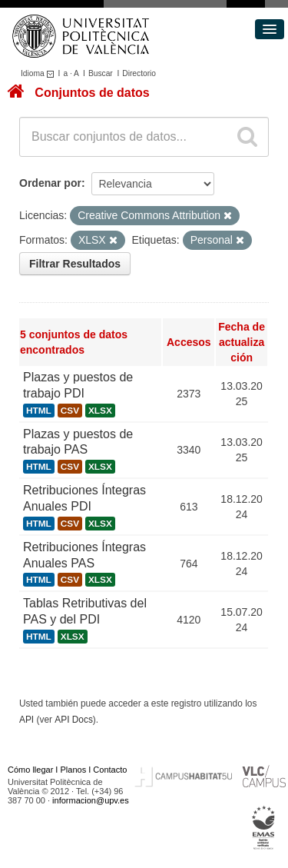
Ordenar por (50, 183)
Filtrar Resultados (75, 264)
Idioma (40, 73)
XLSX (100, 411)
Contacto (110, 770)
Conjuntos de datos (92, 93)
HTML (39, 411)
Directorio (139, 73)
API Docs (74, 720)
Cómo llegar (30, 770)
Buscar (101, 73)
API (26, 720)
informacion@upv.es (91, 800)
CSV (70, 411)
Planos (74, 770)
